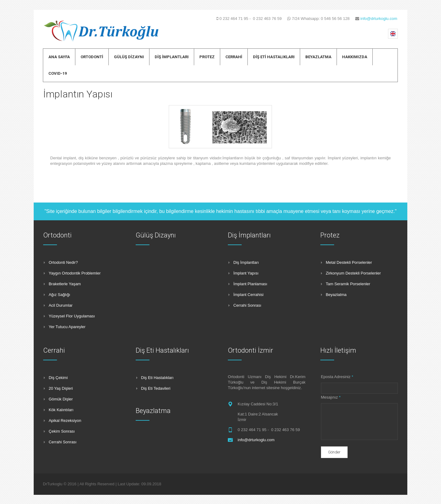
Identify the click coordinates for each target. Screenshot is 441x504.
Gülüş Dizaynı (156, 235)
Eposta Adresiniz (337, 377)
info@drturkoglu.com (379, 19)
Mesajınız (331, 397)
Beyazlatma (153, 411)
